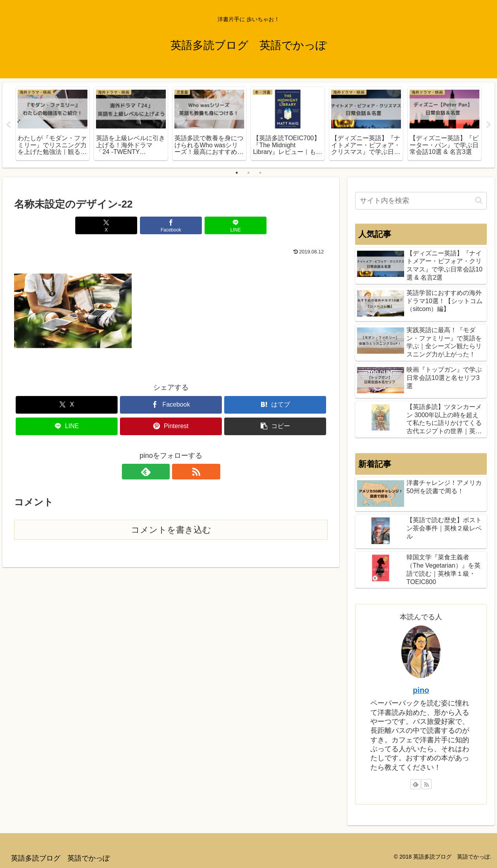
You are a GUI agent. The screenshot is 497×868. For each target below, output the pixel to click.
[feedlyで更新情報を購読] (162, 472)
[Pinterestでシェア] (171, 426)
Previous (8, 125)
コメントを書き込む (171, 530)
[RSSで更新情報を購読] (180, 472)
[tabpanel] (53, 124)
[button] (275, 426)
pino (421, 690)
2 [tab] (248, 173)
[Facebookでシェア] (171, 225)
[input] (421, 201)
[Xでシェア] (118, 225)
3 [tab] (260, 173)
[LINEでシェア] (223, 225)
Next (489, 125)
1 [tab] (237, 173)
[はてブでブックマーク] (275, 405)
